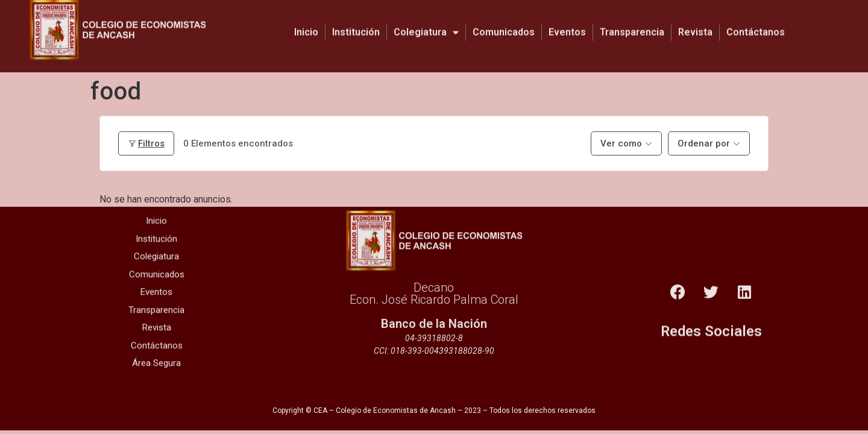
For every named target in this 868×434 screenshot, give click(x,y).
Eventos (567, 25)
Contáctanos (756, 25)
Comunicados (504, 25)
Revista (695, 25)
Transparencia (632, 25)
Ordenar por (704, 143)
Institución (356, 25)
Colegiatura (426, 25)
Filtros (146, 143)
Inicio (306, 25)
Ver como (621, 143)
